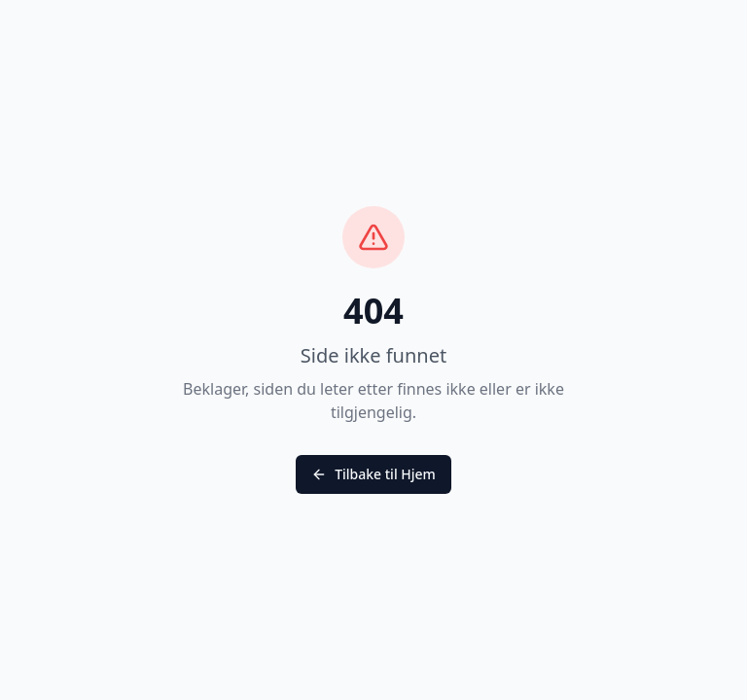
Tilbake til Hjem (373, 474)
